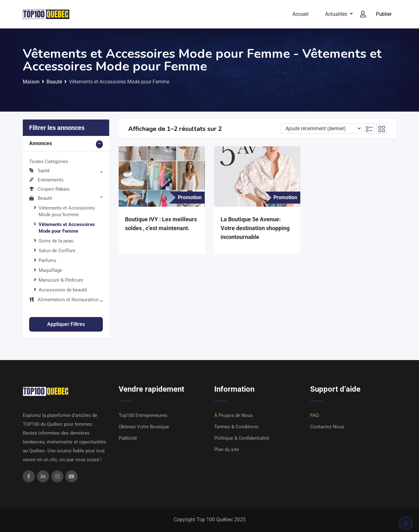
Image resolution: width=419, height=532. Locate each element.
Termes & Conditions (236, 427)
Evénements (46, 180)
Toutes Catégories (49, 162)
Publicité (128, 438)
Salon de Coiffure (57, 251)
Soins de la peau (56, 241)
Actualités (336, 14)
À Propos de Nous (234, 415)
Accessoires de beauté (63, 290)
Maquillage (50, 270)
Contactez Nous (327, 427)
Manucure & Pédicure (61, 280)
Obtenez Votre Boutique (144, 427)
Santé (39, 171)
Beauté (41, 198)
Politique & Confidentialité (242, 438)
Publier (384, 14)
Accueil (300, 14)
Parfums (47, 260)
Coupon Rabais (49, 189)
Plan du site (227, 449)
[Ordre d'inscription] (321, 128)
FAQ (314, 415)
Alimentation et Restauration (64, 300)
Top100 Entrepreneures (143, 415)
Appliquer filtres (66, 324)
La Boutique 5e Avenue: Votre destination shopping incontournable (255, 228)
